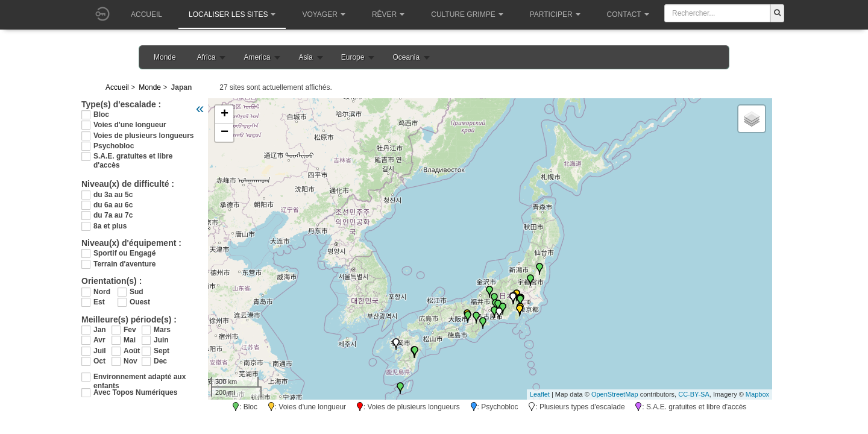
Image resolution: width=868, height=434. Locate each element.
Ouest (140, 302)
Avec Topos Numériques (135, 392)
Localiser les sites (232, 14)
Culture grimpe (467, 14)
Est (99, 302)
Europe (353, 57)
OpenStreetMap (615, 394)
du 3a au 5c (113, 195)
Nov (131, 361)
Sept (162, 351)
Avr (99, 340)
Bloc (101, 115)
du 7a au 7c (113, 215)
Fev (130, 330)
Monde (165, 57)
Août (132, 351)
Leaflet (540, 394)
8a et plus (110, 226)
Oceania (406, 57)
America (257, 57)
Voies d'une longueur (130, 125)
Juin (161, 340)
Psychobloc (114, 146)
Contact (628, 14)
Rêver (388, 14)
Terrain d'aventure (124, 264)
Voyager (323, 14)
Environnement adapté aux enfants (140, 377)
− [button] (225, 133)
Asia (305, 57)
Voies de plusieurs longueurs (143, 136)
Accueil (146, 14)
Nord (102, 292)
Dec (160, 361)
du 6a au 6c (113, 205)
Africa (206, 57)
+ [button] (225, 115)
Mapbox (757, 394)
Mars (162, 330)
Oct (99, 361)
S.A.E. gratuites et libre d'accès (133, 156)
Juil (100, 351)
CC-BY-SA (694, 394)
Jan (100, 330)
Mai (130, 340)
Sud (137, 292)
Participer (555, 14)
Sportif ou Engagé (124, 253)
